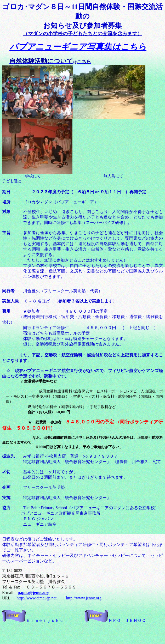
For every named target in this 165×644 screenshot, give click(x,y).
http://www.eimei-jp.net (36, 598)
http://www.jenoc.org (84, 598)
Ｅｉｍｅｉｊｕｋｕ (33, 620)
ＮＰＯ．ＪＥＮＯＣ (115, 620)
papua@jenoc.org (34, 593)
